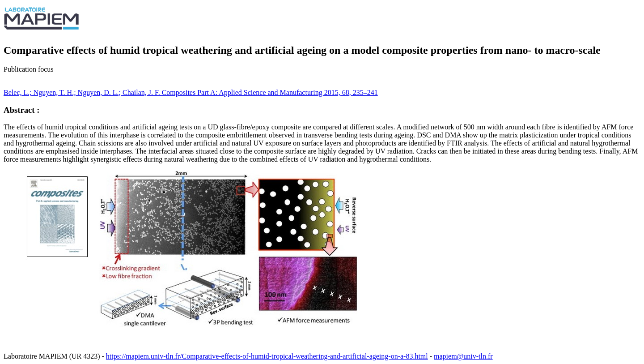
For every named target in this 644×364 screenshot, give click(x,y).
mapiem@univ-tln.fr (463, 356)
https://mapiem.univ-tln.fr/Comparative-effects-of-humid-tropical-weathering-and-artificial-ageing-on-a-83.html (267, 356)
